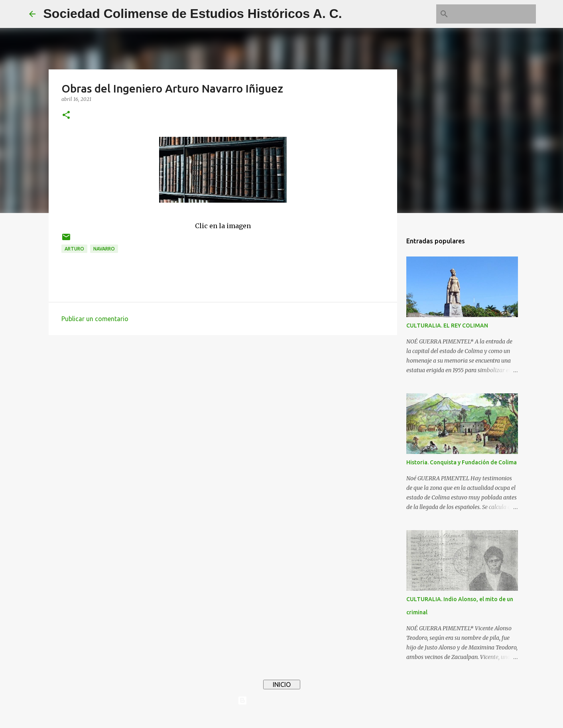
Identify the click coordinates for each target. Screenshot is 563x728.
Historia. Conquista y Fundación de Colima (462, 462)
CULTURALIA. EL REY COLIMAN (447, 326)
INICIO (282, 685)
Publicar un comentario (95, 319)
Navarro (104, 249)
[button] (66, 115)
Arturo (74, 249)
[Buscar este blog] (494, 14)
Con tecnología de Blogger (281, 700)
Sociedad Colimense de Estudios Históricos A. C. (193, 14)
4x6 (306, 717)
